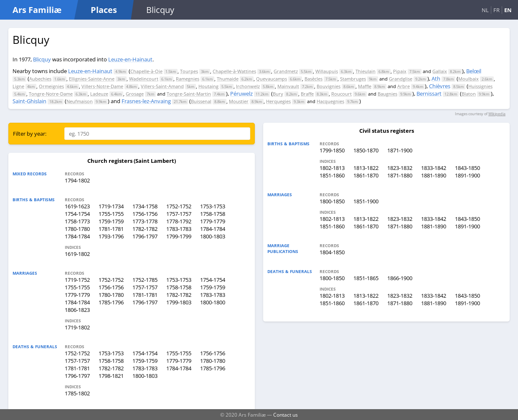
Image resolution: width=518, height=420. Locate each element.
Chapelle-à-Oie (146, 71)
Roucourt (342, 94)
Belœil (474, 71)
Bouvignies (329, 86)
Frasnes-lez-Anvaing (146, 101)
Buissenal (201, 101)
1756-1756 (145, 214)
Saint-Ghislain (29, 101)
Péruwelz (241, 94)
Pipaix (400, 71)
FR (496, 10)
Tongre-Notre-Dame (51, 94)
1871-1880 (400, 175)
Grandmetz (286, 71)
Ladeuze (99, 94)
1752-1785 (145, 280)
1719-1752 (77, 280)
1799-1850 (332, 150)
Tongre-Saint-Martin (189, 94)
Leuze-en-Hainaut (130, 59)
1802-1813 (332, 168)
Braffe (307, 94)
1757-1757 (179, 214)
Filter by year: (30, 134)
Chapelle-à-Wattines (234, 71)
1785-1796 (111, 302)
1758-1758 (213, 214)
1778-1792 (179, 221)
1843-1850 (467, 168)
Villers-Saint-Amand (162, 86)
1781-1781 (111, 229)
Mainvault (288, 86)
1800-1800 (213, 302)
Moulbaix (468, 79)
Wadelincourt (144, 79)
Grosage (135, 94)
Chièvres (440, 86)
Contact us (286, 415)
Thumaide (228, 79)
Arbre (404, 86)
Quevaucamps (272, 79)
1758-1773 (77, 221)
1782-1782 (145, 229)
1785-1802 (77, 393)
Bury (278, 94)
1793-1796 (111, 236)
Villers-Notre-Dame (102, 86)
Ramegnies (188, 79)
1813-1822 (366, 168)
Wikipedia (497, 114)
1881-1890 (434, 175)
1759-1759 (111, 221)
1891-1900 (467, 175)
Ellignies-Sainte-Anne (92, 79)
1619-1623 (77, 206)
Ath (436, 78)
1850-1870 (366, 150)
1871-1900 (400, 150)
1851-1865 (366, 278)
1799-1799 (179, 236)
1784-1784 (213, 229)
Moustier (239, 101)
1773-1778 (145, 221)
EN (508, 10)
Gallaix (440, 71)
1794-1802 (77, 180)
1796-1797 (145, 236)
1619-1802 (77, 254)
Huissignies (480, 86)
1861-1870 (366, 175)
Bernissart (429, 94)
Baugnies (387, 94)
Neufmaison (80, 101)
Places (104, 10)
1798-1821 (111, 376)
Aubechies (40, 79)
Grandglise (401, 79)
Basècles (314, 79)
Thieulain (366, 71)
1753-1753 (213, 206)
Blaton (469, 94)
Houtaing (208, 86)
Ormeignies (51, 86)
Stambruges (353, 79)
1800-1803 (213, 236)
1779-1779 (213, 221)
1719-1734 (111, 206)
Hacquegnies (330, 101)
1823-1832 (400, 168)
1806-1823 (77, 310)
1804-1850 (332, 252)
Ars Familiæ (37, 10)
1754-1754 (77, 214)
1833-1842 (434, 168)
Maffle (365, 86)
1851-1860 (332, 175)
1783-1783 (179, 229)
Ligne (18, 86)
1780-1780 (77, 229)
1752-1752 (179, 206)
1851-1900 (366, 201)
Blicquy (42, 59)
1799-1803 (179, 302)
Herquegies (278, 101)
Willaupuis (327, 71)
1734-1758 (145, 206)
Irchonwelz (248, 86)
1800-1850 (332, 201)
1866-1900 (400, 278)
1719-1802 (77, 327)
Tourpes (189, 71)
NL (485, 10)
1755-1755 (111, 214)
